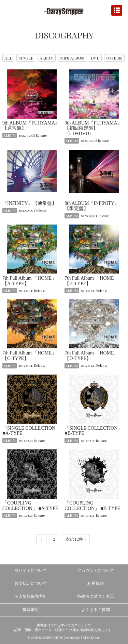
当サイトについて (31, 571)
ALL (8, 58)
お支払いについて (31, 583)
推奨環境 (31, 610)
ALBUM (47, 58)
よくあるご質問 (96, 610)
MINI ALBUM (72, 58)
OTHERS (114, 58)
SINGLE (26, 58)
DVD (95, 58)
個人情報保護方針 (31, 596)
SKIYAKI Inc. (90, 638)
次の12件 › (76, 539)
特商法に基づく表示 (96, 596)
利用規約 (96, 583)
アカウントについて (96, 571)
